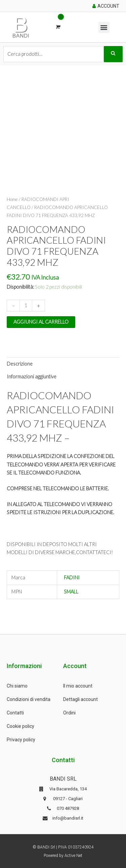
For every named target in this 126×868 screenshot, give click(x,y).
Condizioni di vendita (29, 699)
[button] (104, 27)
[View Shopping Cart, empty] (57, 27)
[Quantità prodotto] (26, 306)
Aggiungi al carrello (41, 322)
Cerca (113, 54)
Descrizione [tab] (20, 364)
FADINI (72, 577)
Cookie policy (20, 726)
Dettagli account (80, 699)
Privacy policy (21, 740)
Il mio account (78, 686)
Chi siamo (17, 686)
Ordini (69, 713)
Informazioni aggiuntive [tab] (32, 377)
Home (12, 199)
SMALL (71, 592)
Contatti (15, 713)
